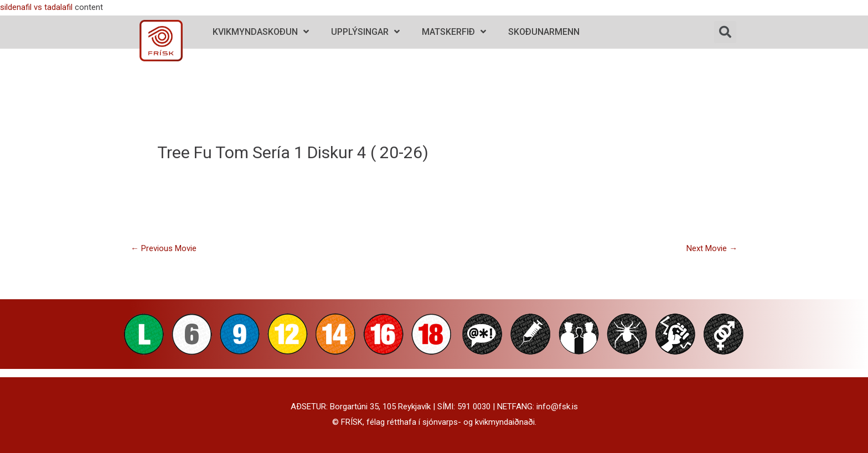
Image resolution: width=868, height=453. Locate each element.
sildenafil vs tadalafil (36, 7)
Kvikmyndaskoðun (261, 32)
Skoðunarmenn (544, 32)
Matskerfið (454, 32)
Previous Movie (164, 248)
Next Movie (712, 248)
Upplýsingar (365, 32)
